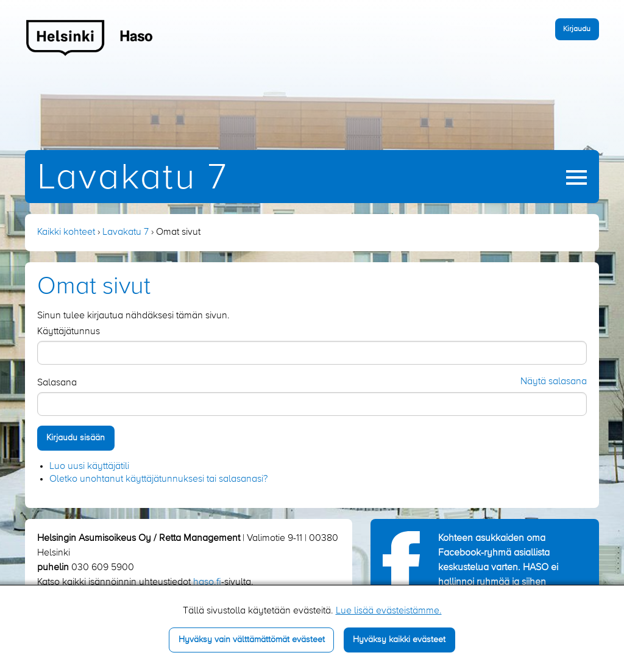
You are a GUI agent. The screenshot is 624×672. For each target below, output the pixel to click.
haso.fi (207, 582)
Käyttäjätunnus (69, 332)
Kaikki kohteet (66, 232)
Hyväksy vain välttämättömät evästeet (252, 640)
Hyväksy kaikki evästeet (399, 640)
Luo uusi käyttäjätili (89, 466)
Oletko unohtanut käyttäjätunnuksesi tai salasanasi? (158, 479)
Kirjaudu (577, 29)
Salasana (57, 383)
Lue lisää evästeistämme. (389, 611)
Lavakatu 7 (133, 178)
